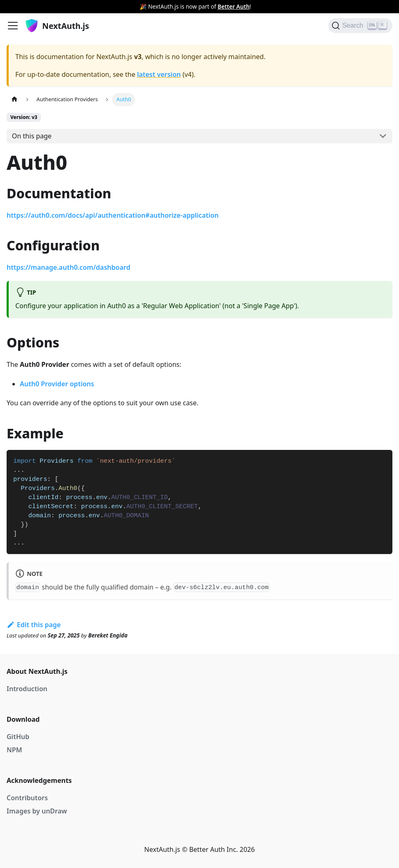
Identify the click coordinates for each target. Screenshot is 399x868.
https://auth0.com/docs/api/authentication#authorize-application (113, 215)
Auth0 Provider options (57, 384)
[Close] (393, 7)
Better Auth (233, 6)
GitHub (18, 737)
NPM (14, 750)
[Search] (360, 26)
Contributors (27, 798)
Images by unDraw (37, 811)
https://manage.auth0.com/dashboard (68, 267)
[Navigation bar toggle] (13, 26)
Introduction (27, 689)
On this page (32, 136)
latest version (159, 74)
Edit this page (34, 625)
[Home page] (14, 99)
